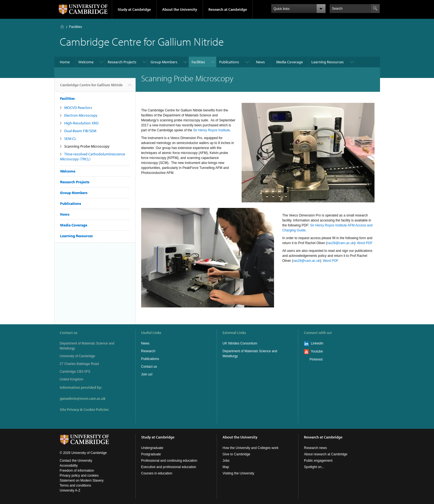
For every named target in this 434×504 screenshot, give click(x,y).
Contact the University (76, 461)
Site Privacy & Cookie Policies (84, 409)
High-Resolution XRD (81, 123)
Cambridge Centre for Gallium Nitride (91, 87)
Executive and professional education (169, 467)
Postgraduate (151, 454)
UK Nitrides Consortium (240, 343)
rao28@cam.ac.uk (341, 243)
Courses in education (157, 473)
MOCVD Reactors (78, 108)
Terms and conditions (75, 485)
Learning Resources (328, 62)
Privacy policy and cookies (79, 476)
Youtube (317, 351)
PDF (369, 243)
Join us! (147, 374)
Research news (315, 448)
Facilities (76, 27)
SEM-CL (70, 139)
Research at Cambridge (228, 9)
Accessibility (69, 466)
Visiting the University (238, 473)
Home (62, 27)
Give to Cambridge (236, 454)
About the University (180, 9)
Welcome (86, 62)
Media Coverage (290, 62)
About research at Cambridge (326, 454)
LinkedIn (317, 343)
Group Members (164, 62)
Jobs (226, 461)
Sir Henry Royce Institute (212, 130)
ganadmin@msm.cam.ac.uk (83, 398)
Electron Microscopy (81, 115)
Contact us (149, 367)
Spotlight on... (314, 467)
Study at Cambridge (134, 9)
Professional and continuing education (169, 461)
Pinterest (316, 359)
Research (148, 351)
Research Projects (122, 62)
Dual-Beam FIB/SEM (80, 131)
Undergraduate (152, 448)
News (260, 62)
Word (361, 243)
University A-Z (70, 490)
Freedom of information (77, 471)
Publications (229, 62)
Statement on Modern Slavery (82, 481)
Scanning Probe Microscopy (87, 146)
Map (226, 467)
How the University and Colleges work (250, 448)
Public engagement (318, 461)
